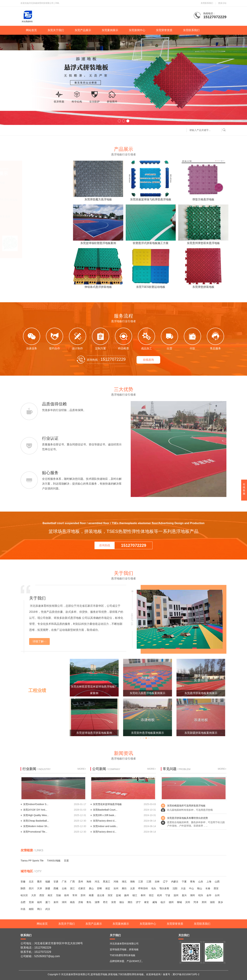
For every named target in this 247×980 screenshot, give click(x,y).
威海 (155, 902)
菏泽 (196, 902)
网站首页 (31, 30)
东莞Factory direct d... (105, 821)
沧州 (116, 888)
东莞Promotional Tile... (35, 832)
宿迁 (151, 895)
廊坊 (124, 888)
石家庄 (82, 888)
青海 (192, 882)
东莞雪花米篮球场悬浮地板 (107, 804)
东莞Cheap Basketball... (36, 821)
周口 (39, 909)
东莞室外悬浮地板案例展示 (201, 733)
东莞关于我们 (56, 30)
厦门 (48, 902)
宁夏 (184, 882)
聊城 (179, 902)
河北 (97, 882)
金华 (209, 895)
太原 (132, 888)
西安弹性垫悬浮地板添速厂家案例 (94, 733)
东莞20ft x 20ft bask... (105, 815)
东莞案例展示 (110, 30)
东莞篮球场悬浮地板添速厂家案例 (94, 693)
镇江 (135, 895)
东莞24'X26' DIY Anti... (35, 810)
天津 (39, 888)
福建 (48, 882)
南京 (50, 895)
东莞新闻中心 (137, 30)
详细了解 (38, 641)
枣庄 (105, 902)
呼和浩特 (143, 888)
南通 (91, 895)
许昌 (23, 909)
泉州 (56, 902)
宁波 (168, 895)
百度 (66, 861)
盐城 (118, 895)
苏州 (83, 895)
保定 (108, 888)
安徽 (23, 882)
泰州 (143, 895)
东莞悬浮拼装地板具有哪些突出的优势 (187, 818)
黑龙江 (107, 882)
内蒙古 (175, 882)
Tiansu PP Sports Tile (32, 861)
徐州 (67, 895)
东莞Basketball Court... (105, 810)
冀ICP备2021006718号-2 (186, 974)
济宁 (138, 902)
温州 (176, 895)
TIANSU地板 (54, 861)
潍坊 (130, 902)
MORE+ (82, 769)
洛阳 (212, 902)
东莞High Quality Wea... (36, 815)
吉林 (157, 882)
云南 (64, 888)
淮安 (110, 895)
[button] (119, 121)
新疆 (48, 888)
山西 (217, 882)
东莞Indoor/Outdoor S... (36, 804)
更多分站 (222, 3)
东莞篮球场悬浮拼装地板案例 (148, 733)
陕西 (23, 888)
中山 (191, 888)
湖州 (192, 895)
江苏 (141, 882)
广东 (64, 882)
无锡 (58, 895)
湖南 (132, 882)
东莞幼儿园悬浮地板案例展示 (201, 693)
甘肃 (56, 882)
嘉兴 (184, 895)
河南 (116, 882)
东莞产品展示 (83, 30)
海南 (89, 882)
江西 (149, 882)
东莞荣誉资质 (164, 30)
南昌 (72, 902)
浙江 (72, 888)
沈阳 (175, 888)
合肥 (23, 902)
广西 (72, 882)
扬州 (127, 895)
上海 (209, 882)
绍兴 (201, 895)
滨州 (188, 902)
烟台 (122, 902)
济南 (81, 902)
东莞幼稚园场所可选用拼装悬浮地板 (186, 806)
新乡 (221, 902)
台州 (217, 895)
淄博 (97, 902)
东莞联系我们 (207, 3)
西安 (216, 888)
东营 (114, 902)
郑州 (204, 902)
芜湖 (31, 902)
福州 (39, 902)
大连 (183, 888)
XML (57, 3)
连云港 (101, 895)
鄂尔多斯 (164, 888)
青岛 (89, 902)
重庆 (39, 882)
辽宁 (165, 882)
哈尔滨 (24, 895)
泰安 (146, 902)
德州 (171, 902)
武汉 (48, 909)
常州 (75, 895)
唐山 (91, 888)
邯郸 (99, 888)
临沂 (163, 902)
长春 (208, 888)
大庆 (34, 895)
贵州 (81, 882)
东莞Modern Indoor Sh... (36, 826)
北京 (31, 882)
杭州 (160, 895)
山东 (201, 882)
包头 (154, 888)
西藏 (56, 888)
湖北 (124, 882)
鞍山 (200, 888)
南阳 (31, 909)
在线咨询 (148, 360)
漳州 (64, 902)
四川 (31, 888)
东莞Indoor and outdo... (105, 826)
